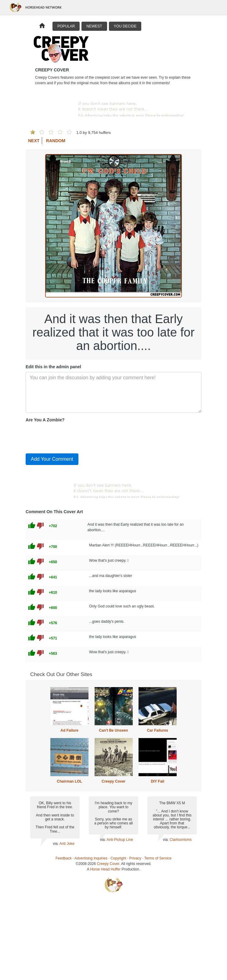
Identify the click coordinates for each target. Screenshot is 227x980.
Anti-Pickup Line (120, 840)
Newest (94, 26)
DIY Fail (157, 781)
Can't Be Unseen (114, 730)
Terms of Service (158, 858)
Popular (66, 26)
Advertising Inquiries (91, 858)
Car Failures (158, 730)
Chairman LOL (69, 781)
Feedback (64, 858)
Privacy (135, 858)
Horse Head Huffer (105, 869)
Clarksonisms (181, 840)
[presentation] (72, 437)
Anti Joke (67, 844)
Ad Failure (69, 730)
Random (56, 141)
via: (56, 844)
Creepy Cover (113, 781)
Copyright (118, 858)
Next (34, 141)
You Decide (125, 26)
